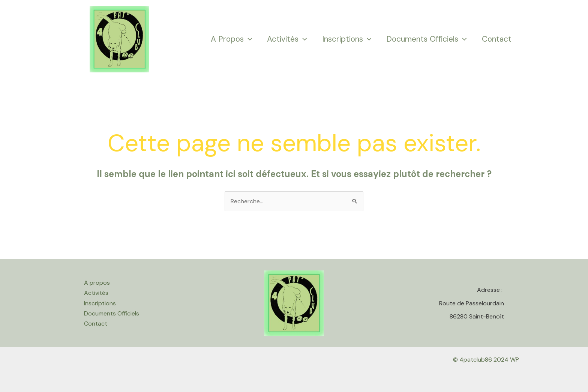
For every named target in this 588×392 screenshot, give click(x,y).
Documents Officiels (427, 39)
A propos (232, 39)
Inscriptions (347, 39)
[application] (248, 39)
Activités (287, 39)
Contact (497, 39)
